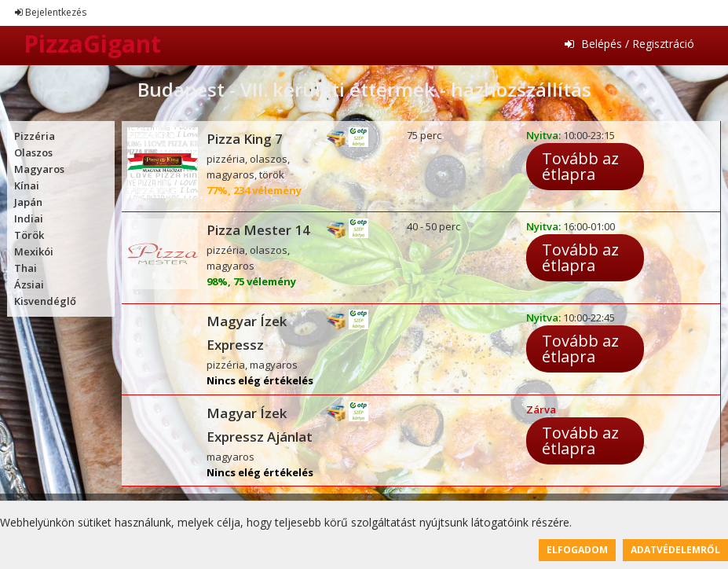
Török (29, 235)
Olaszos (33, 152)
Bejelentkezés (51, 12)
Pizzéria (35, 136)
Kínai (27, 185)
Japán (28, 202)
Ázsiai (29, 284)
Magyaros (39, 169)
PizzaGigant (92, 44)
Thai (26, 268)
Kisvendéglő (45, 301)
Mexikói (34, 251)
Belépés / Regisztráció (629, 44)
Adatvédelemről (675, 550)
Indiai (29, 218)
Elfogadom (577, 550)
